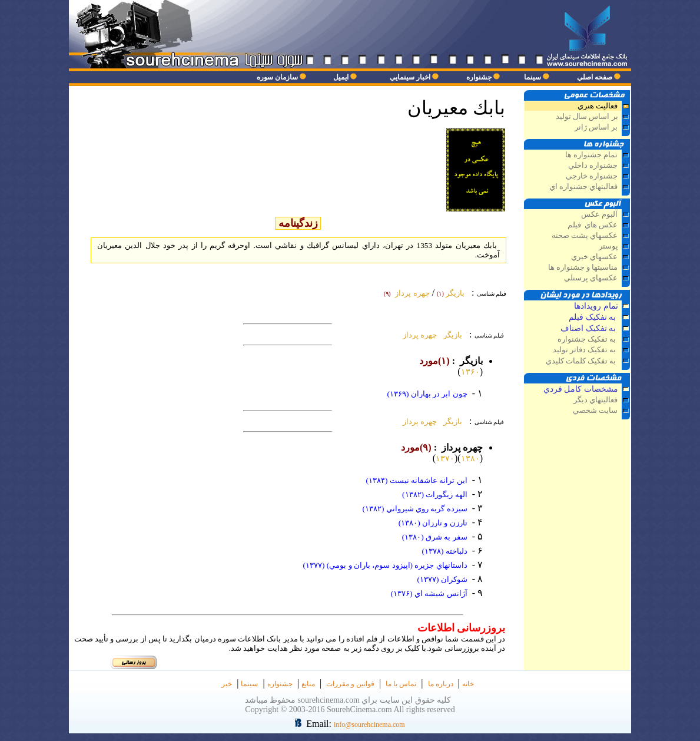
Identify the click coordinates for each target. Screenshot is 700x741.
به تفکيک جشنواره (588, 339)
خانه (468, 684)
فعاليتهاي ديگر (595, 400)
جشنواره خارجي (592, 176)
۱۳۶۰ (470, 372)
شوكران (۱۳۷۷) (442, 579)
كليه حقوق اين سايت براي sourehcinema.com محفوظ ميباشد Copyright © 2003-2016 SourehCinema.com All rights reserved (350, 705)
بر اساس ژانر (596, 127)
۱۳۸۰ (470, 459)
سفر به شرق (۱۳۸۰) (435, 537)
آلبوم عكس (599, 214)
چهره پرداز (418, 335)
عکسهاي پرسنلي (591, 278)
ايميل (341, 77)
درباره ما (441, 684)
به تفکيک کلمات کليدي (582, 361)
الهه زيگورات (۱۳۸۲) (435, 494)
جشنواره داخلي (593, 166)
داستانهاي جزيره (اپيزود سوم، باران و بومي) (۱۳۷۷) (385, 565)
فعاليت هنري (598, 106)
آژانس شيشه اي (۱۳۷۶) (429, 593)
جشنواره (479, 77)
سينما (533, 77)
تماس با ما (401, 684)
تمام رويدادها (596, 306)
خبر (227, 684)
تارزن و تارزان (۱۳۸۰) (433, 523)
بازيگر (451, 335)
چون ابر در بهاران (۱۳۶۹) (427, 394)
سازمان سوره (277, 77)
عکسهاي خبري (594, 257)
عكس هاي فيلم (593, 225)
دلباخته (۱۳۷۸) (444, 551)
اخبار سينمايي (410, 77)
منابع (308, 684)
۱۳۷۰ (445, 459)
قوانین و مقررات (350, 684)
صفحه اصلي (595, 77)
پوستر (608, 246)
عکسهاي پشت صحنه (585, 236)
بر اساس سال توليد (586, 117)
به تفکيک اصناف (589, 328)
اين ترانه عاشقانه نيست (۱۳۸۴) (416, 480)
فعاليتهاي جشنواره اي (583, 187)
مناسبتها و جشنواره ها (583, 267)
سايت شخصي (595, 411)
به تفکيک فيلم (593, 317)
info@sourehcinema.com (369, 725)
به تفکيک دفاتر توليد (585, 350)
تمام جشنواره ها (591, 155)
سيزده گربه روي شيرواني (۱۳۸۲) (414, 509)
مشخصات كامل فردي (581, 389)
